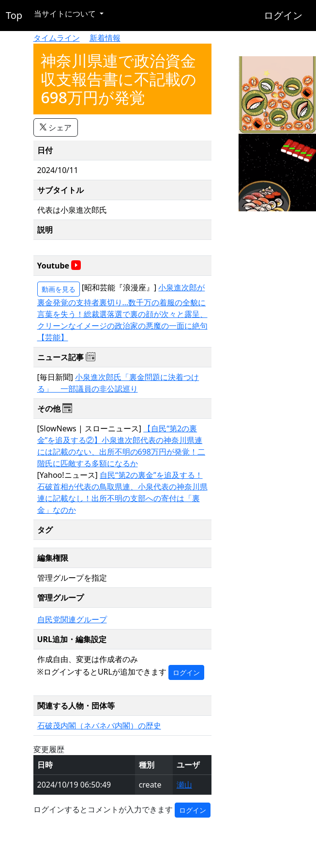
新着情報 (105, 38)
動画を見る (59, 289)
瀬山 (184, 785)
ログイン (283, 15)
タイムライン (57, 38)
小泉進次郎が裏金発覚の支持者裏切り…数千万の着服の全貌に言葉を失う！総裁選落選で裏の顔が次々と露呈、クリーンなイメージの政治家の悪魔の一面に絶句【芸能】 (122, 312)
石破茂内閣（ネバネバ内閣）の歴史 (99, 726)
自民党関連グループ (72, 619)
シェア (56, 127)
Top (14, 15)
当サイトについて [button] (66, 14)
